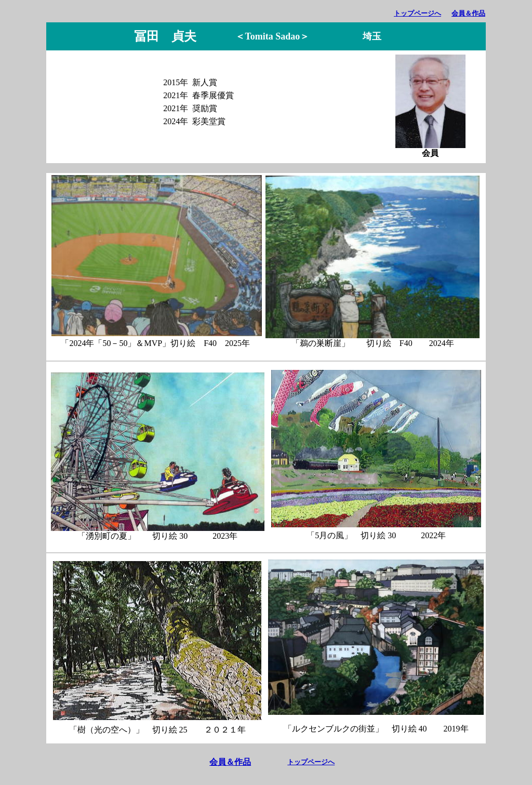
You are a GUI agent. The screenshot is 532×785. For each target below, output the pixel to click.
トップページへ (417, 13)
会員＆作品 (468, 13)
